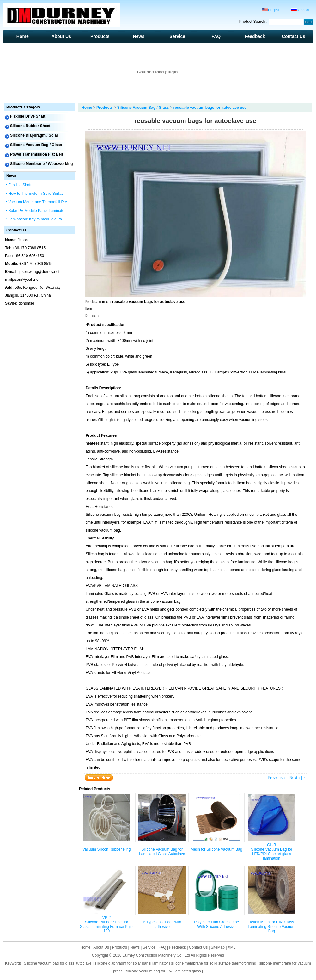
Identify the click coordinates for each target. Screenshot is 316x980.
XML (232, 947)
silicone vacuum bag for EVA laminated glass (163, 971)
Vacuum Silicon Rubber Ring (107, 849)
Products (100, 36)
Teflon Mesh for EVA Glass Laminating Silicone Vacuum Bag (272, 927)
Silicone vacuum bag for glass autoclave (58, 963)
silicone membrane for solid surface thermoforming (213, 963)
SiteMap (218, 947)
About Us (61, 36)
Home (23, 36)
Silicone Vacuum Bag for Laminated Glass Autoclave (162, 852)
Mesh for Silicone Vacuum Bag (216, 849)
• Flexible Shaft (19, 185)
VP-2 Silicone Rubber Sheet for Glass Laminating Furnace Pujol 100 (106, 924)
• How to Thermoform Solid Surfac (35, 194)
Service (177, 36)
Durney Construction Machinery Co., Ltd (156, 955)
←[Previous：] (275, 778)
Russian (301, 10)
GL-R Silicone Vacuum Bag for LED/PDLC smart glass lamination (272, 852)
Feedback (255, 36)
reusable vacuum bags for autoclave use (210, 108)
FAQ (216, 36)
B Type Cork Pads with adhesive (162, 924)
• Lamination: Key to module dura (34, 219)
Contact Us (294, 36)
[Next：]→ (297, 778)
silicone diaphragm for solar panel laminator (131, 963)
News (139, 36)
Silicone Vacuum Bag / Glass (143, 108)
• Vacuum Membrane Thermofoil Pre (36, 202)
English (271, 10)
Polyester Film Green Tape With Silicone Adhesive (216, 924)
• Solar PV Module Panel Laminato (35, 211)
